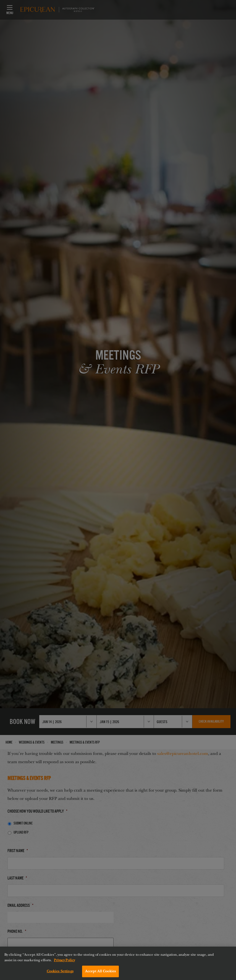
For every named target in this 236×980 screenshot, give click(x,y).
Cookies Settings (60, 973)
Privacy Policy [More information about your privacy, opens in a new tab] (64, 962)
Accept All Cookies (100, 973)
